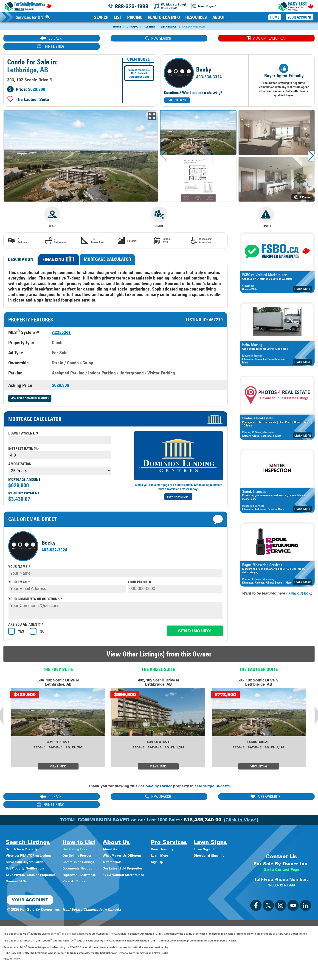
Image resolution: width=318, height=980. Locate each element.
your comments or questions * (35, 591)
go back (40, 38)
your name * (19, 559)
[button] (311, 148)
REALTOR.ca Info (164, 17)
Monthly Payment (24, 485)
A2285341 (61, 324)
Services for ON (33, 17)
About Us (123, 833)
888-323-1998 (132, 6)
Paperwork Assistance (89, 859)
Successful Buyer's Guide (28, 846)
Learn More (303, 281)
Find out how (300, 585)
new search (119, 38)
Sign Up (176, 846)
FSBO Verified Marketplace (138, 859)
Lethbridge (170, 27)
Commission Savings (88, 846)
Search (101, 17)
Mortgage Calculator (107, 251)
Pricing (135, 17)
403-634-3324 (209, 69)
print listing (276, 38)
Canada (130, 27)
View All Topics (83, 865)
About (219, 17)
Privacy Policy (12, 970)
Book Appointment (178, 489)
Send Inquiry (195, 623)
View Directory (181, 833)
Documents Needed (87, 853)
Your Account (300, 17)
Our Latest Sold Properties (138, 853)
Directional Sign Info (24, 893)
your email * (19, 574)
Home (113, 27)
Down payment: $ (23, 425)
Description (21, 251)
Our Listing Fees (84, 833)
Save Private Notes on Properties (34, 859)
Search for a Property (24, 833)
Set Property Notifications (28, 853)
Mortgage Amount (24, 472)
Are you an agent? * (26, 617)
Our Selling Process (87, 840)
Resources (196, 17)
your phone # (139, 574)
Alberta (148, 27)
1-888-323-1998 (281, 896)
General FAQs (17, 865)
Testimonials (126, 846)
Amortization (20, 456)
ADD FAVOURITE (197, 789)
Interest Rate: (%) (24, 441)
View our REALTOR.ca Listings (32, 840)
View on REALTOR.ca (197, 38)
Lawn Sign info (19, 886)
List (118, 17)
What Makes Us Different (137, 840)
